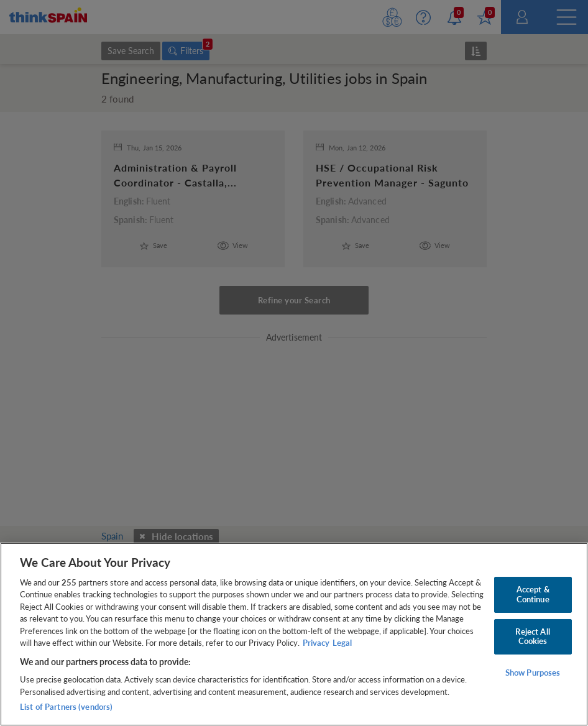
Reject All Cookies (532, 636)
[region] (294, 634)
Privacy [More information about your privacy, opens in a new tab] (316, 643)
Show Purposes (533, 673)
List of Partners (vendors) (66, 707)
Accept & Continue (533, 594)
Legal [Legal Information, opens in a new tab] (342, 643)
